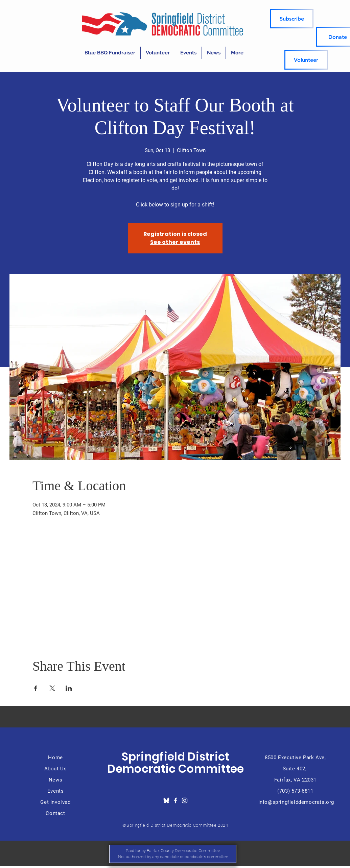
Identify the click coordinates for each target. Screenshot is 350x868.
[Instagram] (185, 800)
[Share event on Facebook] (36, 688)
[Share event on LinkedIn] (69, 688)
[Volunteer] (306, 60)
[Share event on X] (52, 688)
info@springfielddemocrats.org (296, 802)
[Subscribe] (292, 19)
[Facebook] (176, 800)
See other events (175, 242)
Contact (55, 813)
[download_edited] (166, 800)
